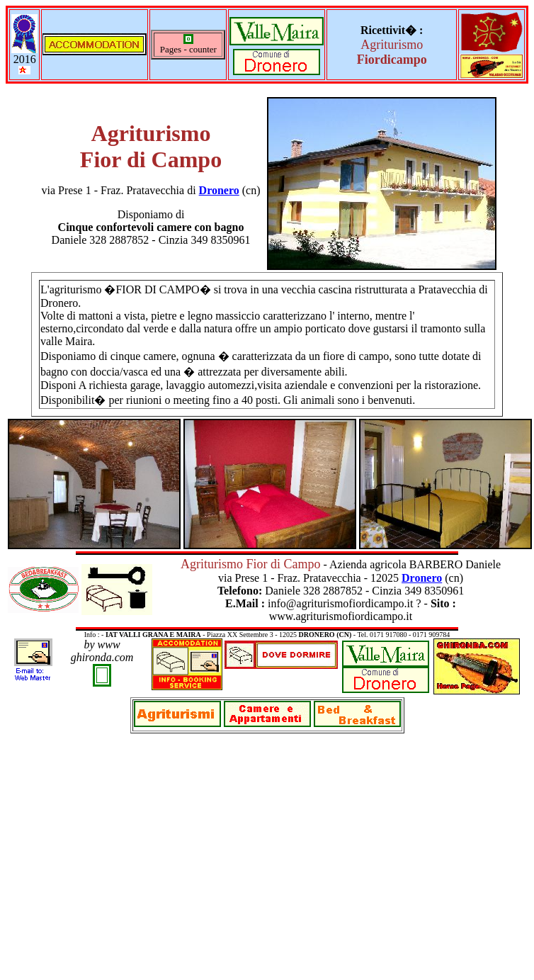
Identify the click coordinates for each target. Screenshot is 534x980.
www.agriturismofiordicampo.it (341, 616)
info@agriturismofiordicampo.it (342, 603)
